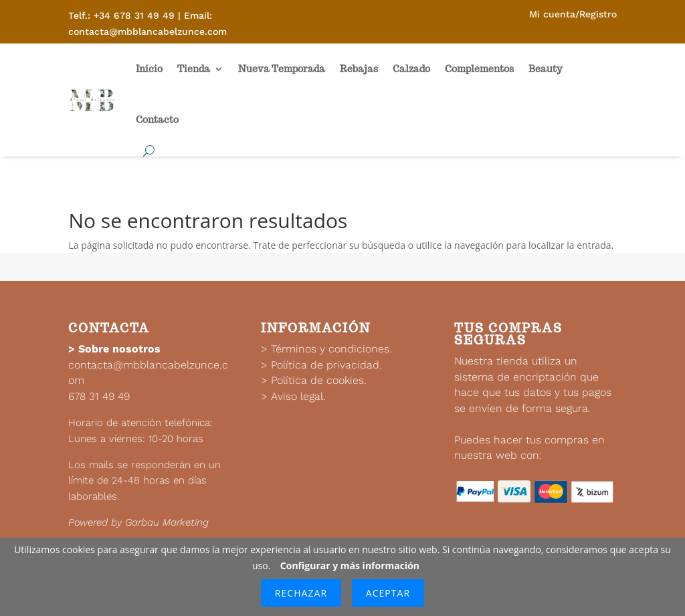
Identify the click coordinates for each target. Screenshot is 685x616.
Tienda (194, 69)
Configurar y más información (350, 566)
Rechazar (301, 593)
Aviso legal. (298, 396)
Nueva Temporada (282, 69)
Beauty (546, 69)
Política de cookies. (319, 380)
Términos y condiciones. (331, 349)
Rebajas (359, 69)
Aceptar (388, 593)
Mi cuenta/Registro (573, 14)
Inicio (149, 69)
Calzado (411, 69)
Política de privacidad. (326, 365)
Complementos (479, 69)
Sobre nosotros (119, 349)
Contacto (157, 120)
